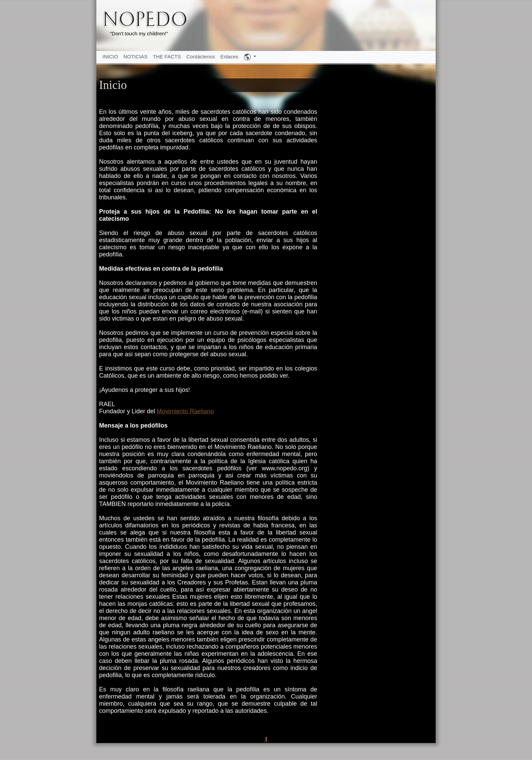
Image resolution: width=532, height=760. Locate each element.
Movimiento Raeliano (185, 411)
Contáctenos (201, 57)
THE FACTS (167, 57)
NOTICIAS (136, 57)
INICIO (110, 57)
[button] (250, 57)
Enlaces (229, 57)
